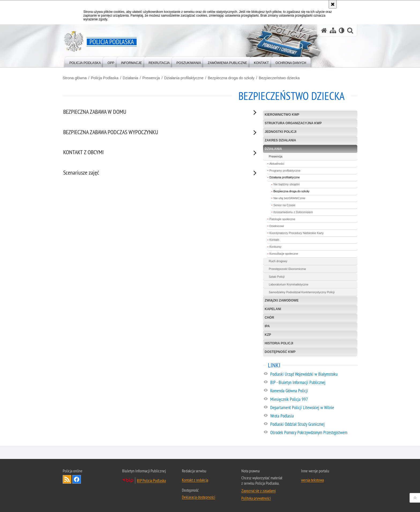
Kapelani (273, 309)
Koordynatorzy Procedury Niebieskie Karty (297, 233)
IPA (267, 326)
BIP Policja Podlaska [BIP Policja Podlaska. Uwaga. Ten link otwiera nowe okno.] (151, 480)
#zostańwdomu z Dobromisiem (293, 212)
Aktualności (277, 164)
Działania (130, 78)
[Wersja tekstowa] (342, 30)
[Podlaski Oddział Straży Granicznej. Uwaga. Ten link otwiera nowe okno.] (314, 424)
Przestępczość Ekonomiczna (287, 269)
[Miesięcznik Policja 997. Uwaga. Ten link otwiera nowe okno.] (314, 400)
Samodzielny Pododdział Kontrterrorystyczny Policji (302, 292)
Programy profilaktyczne (285, 171)
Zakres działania (280, 140)
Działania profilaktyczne (184, 78)
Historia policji (279, 343)
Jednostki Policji (281, 132)
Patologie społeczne (282, 219)
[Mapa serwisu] (333, 30)
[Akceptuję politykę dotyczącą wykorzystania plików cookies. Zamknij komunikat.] (333, 4)
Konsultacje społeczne (284, 254)
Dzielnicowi (277, 226)
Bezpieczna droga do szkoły (231, 78)
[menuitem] (85, 62)
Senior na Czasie (284, 205)
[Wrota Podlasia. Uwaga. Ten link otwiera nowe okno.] (314, 416)
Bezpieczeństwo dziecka (279, 78)
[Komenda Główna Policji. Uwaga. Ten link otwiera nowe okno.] (314, 391)
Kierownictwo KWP (282, 115)
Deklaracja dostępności (198, 497)
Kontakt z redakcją (195, 480)
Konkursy (275, 247)
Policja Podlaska (105, 78)
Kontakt (274, 240)
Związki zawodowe (282, 300)
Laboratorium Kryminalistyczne (289, 284)
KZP (268, 335)
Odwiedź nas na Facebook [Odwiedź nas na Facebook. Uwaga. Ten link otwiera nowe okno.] (77, 479)
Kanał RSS (67, 479)
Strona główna (75, 78)
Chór (269, 318)
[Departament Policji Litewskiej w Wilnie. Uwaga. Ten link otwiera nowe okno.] (314, 408)
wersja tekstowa (312, 480)
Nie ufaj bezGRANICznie (289, 198)
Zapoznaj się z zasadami (258, 491)
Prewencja (151, 78)
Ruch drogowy (278, 261)
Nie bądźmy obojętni (287, 184)
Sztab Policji (277, 277)
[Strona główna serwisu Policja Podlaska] (324, 30)
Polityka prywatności (256, 498)
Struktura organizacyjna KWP (293, 123)
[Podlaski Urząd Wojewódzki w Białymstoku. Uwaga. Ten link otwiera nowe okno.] (314, 374)
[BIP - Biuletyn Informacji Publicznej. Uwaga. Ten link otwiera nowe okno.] (314, 383)
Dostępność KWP (280, 352)
